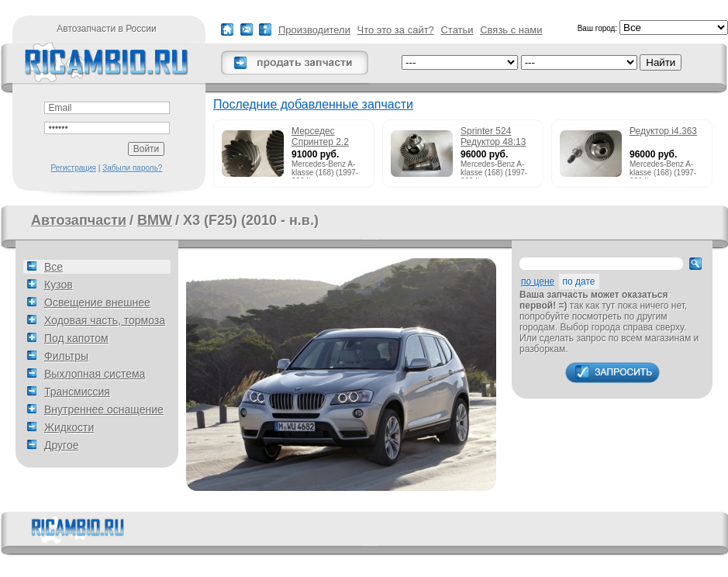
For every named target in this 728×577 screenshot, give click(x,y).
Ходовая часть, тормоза (105, 320)
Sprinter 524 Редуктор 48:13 (493, 136)
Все (53, 267)
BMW (155, 220)
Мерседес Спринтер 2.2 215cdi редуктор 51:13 (326, 137)
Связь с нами (511, 30)
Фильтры (66, 356)
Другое (61, 445)
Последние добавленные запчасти (313, 104)
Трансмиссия (77, 392)
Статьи (457, 30)
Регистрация (74, 168)
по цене (538, 282)
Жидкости (69, 427)
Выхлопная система (95, 374)
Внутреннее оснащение (104, 409)
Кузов (59, 285)
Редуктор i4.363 (663, 131)
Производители (314, 30)
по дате (579, 282)
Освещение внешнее (97, 302)
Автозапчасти (79, 220)
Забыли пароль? (132, 168)
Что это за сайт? (396, 30)
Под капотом (76, 338)
